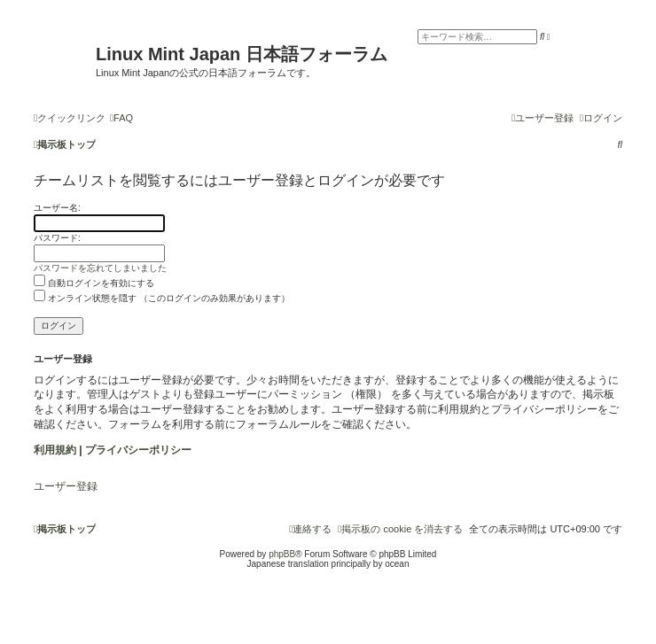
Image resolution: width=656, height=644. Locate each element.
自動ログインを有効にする (94, 283)
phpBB (282, 554)
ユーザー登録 (66, 486)
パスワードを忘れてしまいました (100, 268)
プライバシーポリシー (138, 450)
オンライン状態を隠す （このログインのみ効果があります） (162, 298)
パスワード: (57, 238)
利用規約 (55, 450)
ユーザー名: (57, 208)
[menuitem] (121, 118)
